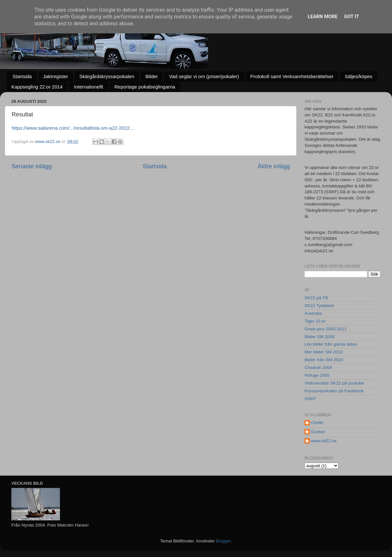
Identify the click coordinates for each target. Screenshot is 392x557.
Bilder (152, 76)
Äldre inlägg (274, 166)
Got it (352, 17)
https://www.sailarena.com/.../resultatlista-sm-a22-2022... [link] (73, 128)
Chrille (317, 423)
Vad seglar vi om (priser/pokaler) (204, 76)
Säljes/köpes (358, 76)
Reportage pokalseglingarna (145, 87)
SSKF (310, 399)
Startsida (22, 76)
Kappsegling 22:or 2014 (37, 87)
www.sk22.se (324, 441)
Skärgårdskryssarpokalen (107, 76)
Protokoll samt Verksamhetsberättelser (292, 76)
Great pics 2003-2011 (326, 329)
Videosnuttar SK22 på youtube (334, 383)
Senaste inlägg (32, 166)
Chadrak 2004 (318, 367)
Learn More (323, 17)
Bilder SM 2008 (319, 337)
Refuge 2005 (317, 375)
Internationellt (88, 87)
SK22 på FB (316, 298)
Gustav (318, 432)
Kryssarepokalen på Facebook (334, 391)
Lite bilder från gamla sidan (331, 344)
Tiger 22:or (315, 321)
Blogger (223, 541)
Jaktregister (56, 76)
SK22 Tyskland (319, 306)
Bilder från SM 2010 (324, 360)
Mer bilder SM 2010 (324, 352)
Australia (313, 313)
